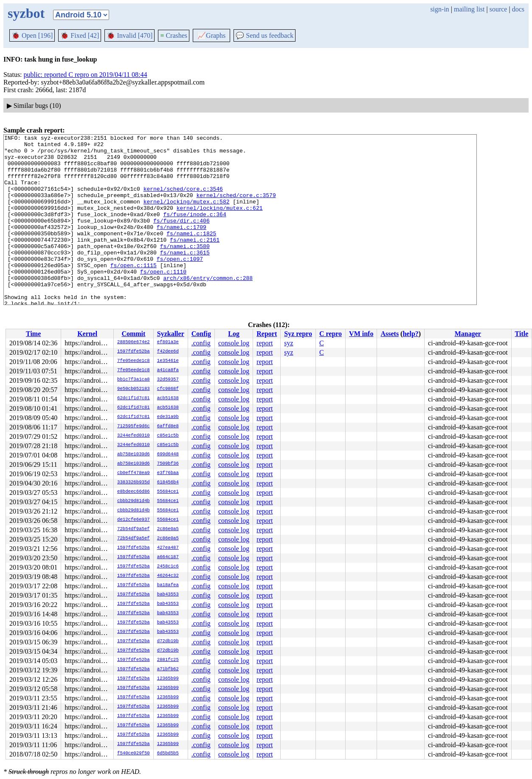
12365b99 (168, 679)
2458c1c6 (168, 567)
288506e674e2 (134, 342)
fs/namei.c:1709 (182, 246)
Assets (390, 334)
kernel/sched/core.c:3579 (236, 208)
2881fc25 (168, 660)
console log (234, 343)
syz (289, 343)
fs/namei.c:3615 (185, 277)
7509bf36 (168, 464)
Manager (468, 334)
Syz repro (298, 334)
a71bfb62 (168, 669)
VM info (361, 334)
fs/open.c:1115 (134, 292)
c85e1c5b (168, 436)
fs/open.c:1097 (180, 284)
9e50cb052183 (134, 389)
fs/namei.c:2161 (195, 261)
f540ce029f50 (134, 754)
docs (518, 9)
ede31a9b (168, 417)
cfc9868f (168, 389)
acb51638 (168, 398)
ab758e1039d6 (134, 454)
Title (522, 334)
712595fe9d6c (134, 426)
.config (201, 343)
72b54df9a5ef (134, 529)
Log (234, 334)
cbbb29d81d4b (134, 501)
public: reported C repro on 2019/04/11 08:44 (86, 75)
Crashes (174, 35)
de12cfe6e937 (134, 520)
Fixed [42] (80, 35)
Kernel (87, 334)
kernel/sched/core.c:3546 (183, 200)
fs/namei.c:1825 (191, 254)
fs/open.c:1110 (163, 299)
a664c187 (168, 557)
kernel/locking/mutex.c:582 (187, 215)
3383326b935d (134, 483)
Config (201, 334)
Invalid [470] (129, 35)
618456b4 (168, 483)
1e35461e (168, 361)
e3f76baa (168, 473)
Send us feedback (265, 35)
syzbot (26, 13)
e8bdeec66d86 (134, 492)
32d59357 (168, 380)
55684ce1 (168, 492)
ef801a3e (168, 342)
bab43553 (168, 595)
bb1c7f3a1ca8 (134, 380)
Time (33, 334)
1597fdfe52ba (134, 352)
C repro (331, 334)
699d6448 (168, 454)
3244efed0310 (134, 436)
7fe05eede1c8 (134, 361)
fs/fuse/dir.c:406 (182, 238)
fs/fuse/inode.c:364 (194, 231)
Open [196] (32, 35)
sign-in (439, 9)
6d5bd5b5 (168, 754)
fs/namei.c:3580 (185, 269)
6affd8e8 (168, 426)
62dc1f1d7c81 (134, 398)
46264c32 (168, 576)
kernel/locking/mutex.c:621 (220, 223)
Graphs (211, 35)
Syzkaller (171, 334)
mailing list (469, 9)
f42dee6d (168, 352)
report (265, 343)
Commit (133, 334)
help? (410, 334)
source (498, 9)
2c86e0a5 (168, 529)
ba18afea (168, 585)
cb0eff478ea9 (134, 473)
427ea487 (168, 548)
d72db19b (168, 641)
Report (267, 334)
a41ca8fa (168, 370)
